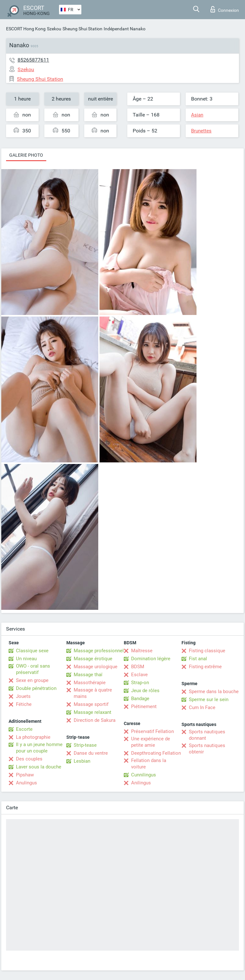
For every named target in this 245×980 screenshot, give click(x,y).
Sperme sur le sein (209, 699)
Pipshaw (25, 775)
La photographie (33, 737)
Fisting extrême (205, 667)
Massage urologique (96, 667)
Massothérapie (90, 683)
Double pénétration (36, 688)
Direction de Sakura (95, 720)
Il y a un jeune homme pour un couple (39, 748)
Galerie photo (26, 155)
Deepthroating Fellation (156, 753)
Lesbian (82, 761)
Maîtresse (142, 651)
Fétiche (24, 704)
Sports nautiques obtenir (207, 749)
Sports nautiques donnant (207, 735)
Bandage (140, 699)
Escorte (24, 729)
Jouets (23, 696)
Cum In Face (202, 707)
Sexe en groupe (32, 680)
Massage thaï (88, 675)
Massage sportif (91, 704)
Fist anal (198, 659)
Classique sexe (32, 651)
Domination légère (151, 659)
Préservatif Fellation (152, 731)
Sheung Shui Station (82, 29)
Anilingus (141, 783)
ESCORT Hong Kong (26, 29)
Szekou (54, 29)
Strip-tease (85, 745)
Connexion (225, 9)
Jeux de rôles (145, 691)
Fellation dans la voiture (149, 764)
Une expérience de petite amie (151, 742)
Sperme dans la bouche (214, 692)
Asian (197, 115)
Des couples (29, 759)
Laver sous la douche (39, 767)
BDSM (138, 667)
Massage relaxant (93, 712)
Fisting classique (207, 651)
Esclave (139, 675)
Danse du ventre (91, 753)
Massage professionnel (99, 651)
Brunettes (201, 131)
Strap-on (140, 683)
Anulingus (26, 783)
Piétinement (144, 707)
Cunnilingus (144, 775)
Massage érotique (93, 659)
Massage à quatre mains (93, 693)
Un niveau (26, 659)
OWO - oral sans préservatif (33, 669)
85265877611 (33, 60)
